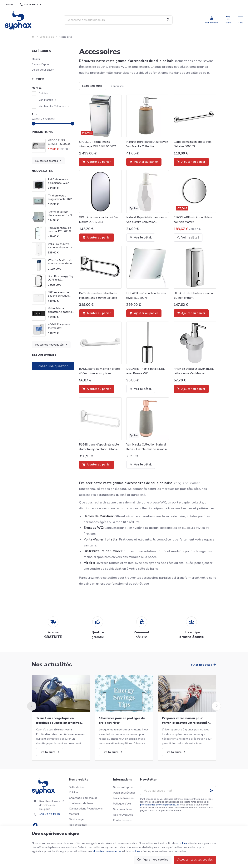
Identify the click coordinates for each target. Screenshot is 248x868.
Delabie (45, 94)
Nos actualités (52, 665)
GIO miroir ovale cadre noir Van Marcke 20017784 (99, 220)
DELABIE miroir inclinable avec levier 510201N (146, 295)
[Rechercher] (168, 20)
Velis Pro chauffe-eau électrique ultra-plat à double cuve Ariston (61, 249)
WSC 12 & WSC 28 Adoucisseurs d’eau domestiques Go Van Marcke (61, 265)
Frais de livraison (123, 798)
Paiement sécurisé (124, 793)
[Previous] (32, 706)
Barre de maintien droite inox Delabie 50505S (193, 144)
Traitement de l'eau (81, 803)
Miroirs (36, 59)
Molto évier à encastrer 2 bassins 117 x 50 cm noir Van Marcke (61, 314)
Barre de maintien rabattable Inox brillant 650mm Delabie (98, 295)
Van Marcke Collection (54, 106)
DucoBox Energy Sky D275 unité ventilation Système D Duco (61, 281)
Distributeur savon (43, 70)
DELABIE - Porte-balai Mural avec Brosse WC (146, 371)
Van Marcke (47, 100)
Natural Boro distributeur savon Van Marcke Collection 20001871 (147, 144)
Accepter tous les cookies (195, 860)
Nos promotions (123, 809)
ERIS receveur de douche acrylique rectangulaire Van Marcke (59, 297)
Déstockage (76, 819)
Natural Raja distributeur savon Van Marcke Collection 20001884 (147, 220)
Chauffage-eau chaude (83, 798)
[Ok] (212, 791)
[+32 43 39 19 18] (30, 5)
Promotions (42, 132)
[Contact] (9, 5)
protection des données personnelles (159, 805)
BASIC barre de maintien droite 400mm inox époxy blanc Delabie (99, 371)
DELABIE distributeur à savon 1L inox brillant (193, 295)
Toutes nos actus (200, 665)
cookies (182, 843)
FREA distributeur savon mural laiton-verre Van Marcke (194, 371)
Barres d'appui (41, 64)
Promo (87, 133)
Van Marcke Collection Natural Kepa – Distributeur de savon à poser (146, 447)
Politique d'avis (122, 804)
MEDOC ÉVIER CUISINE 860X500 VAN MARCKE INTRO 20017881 (61, 142)
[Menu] (241, 20)
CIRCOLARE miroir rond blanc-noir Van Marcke (194, 220)
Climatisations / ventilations (86, 809)
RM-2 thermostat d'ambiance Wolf (58, 181)
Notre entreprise (123, 787)
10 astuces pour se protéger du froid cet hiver (122, 720)
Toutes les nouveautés (51, 345)
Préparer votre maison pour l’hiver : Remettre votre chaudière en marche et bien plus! (186, 721)
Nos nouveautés (123, 815)
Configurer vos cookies (153, 860)
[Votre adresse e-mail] (178, 791)
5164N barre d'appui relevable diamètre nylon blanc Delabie (99, 447)
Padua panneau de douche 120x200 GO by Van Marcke (60, 231)
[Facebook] (35, 825)
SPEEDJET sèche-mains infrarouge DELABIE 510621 (98, 144)
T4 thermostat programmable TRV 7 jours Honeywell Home (61, 201)
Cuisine (73, 793)
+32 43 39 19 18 (50, 814)
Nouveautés (42, 171)
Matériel (74, 814)
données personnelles (107, 851)
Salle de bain (47, 37)
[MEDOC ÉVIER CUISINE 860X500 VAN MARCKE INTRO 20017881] (39, 146)
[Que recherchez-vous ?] (118, 20)
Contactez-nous (123, 820)
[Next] (216, 706)
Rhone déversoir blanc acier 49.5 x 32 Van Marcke (61, 215)
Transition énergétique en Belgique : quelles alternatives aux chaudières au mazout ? (59, 721)
